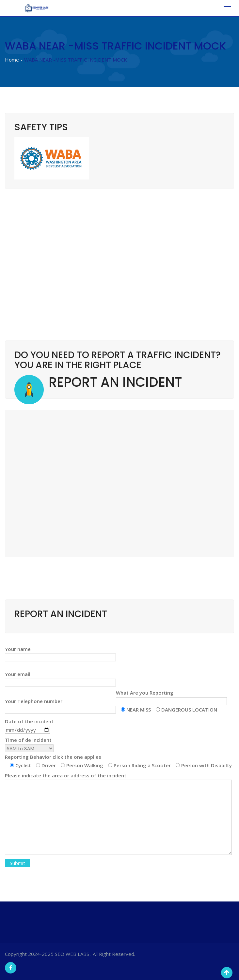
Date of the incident (29, 726)
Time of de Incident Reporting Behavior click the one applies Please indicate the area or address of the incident (118, 802)
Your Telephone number (60, 705)
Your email (60, 678)
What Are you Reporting (171, 701)
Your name (60, 653)
